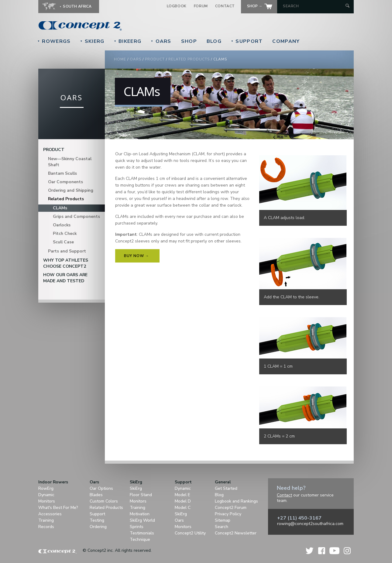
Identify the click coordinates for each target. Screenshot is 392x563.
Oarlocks (62, 225)
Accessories (50, 514)
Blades (96, 495)
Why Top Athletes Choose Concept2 (66, 263)
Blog (214, 41)
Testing (97, 520)
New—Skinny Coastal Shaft (70, 162)
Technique (140, 539)
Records (46, 527)
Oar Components (65, 182)
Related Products (189, 59)
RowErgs (54, 41)
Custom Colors (104, 501)
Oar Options (101, 488)
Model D (183, 501)
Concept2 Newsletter (236, 533)
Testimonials (142, 533)
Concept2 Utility (190, 533)
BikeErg (128, 41)
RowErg (46, 488)
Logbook (177, 6)
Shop (189, 41)
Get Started (226, 488)
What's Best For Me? (58, 508)
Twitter (310, 551)
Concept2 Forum (231, 508)
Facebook (322, 551)
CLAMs (60, 208)
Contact (225, 6)
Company (286, 41)
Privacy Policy (228, 514)
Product (155, 59)
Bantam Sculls (62, 173)
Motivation (140, 514)
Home (120, 59)
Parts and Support (67, 251)
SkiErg (92, 41)
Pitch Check (65, 233)
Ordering (98, 527)
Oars (161, 41)
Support (247, 41)
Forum (201, 6)
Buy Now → (137, 256)
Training (46, 520)
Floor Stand (141, 495)
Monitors (47, 501)
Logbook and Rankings (236, 501)
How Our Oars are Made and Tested (65, 278)
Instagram (347, 551)
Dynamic (46, 495)
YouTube (334, 551)
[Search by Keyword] (313, 6)
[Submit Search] (347, 6)
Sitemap (223, 520)
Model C (183, 508)
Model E (182, 495)
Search (222, 527)
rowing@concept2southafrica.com (310, 524)
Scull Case (63, 242)
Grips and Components (76, 216)
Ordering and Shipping (71, 190)
